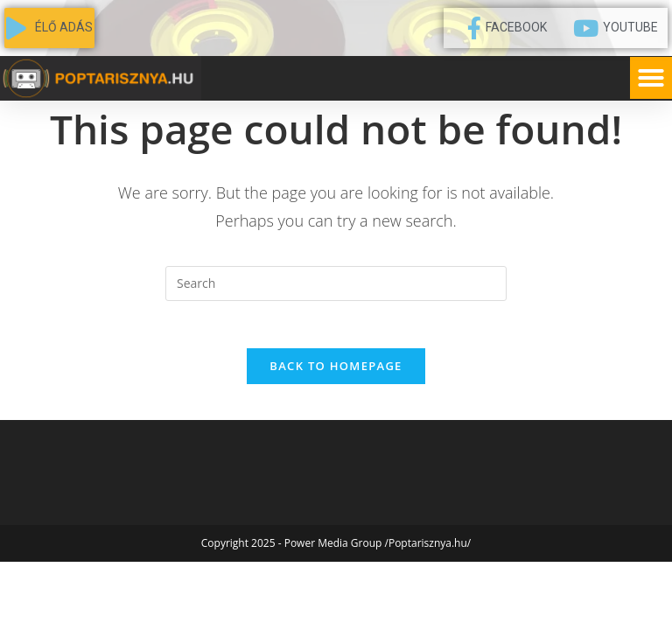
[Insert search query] (336, 283)
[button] (651, 78)
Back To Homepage (336, 372)
